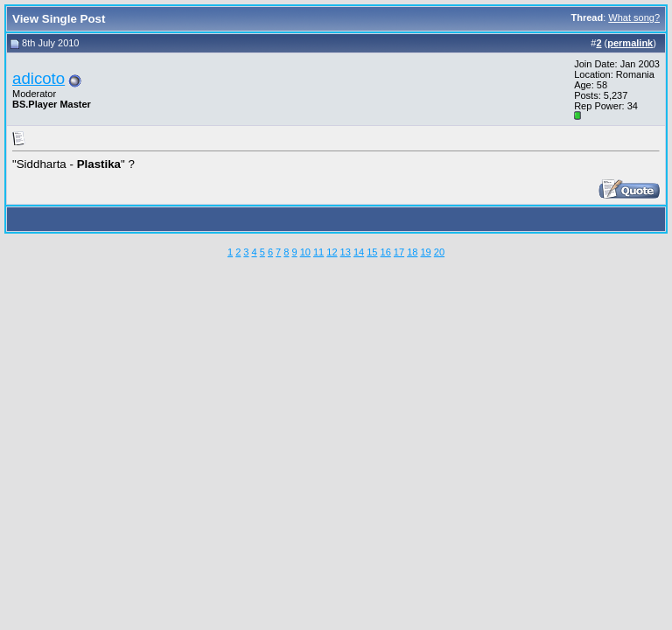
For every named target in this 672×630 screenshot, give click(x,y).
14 (359, 252)
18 (412, 252)
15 (372, 252)
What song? (634, 17)
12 (332, 252)
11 (318, 252)
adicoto (38, 78)
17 (399, 252)
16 (386, 252)
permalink (630, 43)
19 (425, 252)
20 (439, 252)
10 (305, 252)
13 (346, 252)
